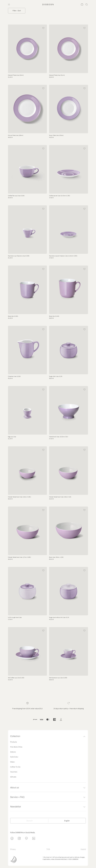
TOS (48, 849)
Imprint (83, 849)
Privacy (13, 849)
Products (13, 742)
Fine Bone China (16, 747)
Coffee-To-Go (15, 767)
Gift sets (13, 777)
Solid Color (14, 757)
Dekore (13, 752)
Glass (12, 762)
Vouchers (14, 772)
